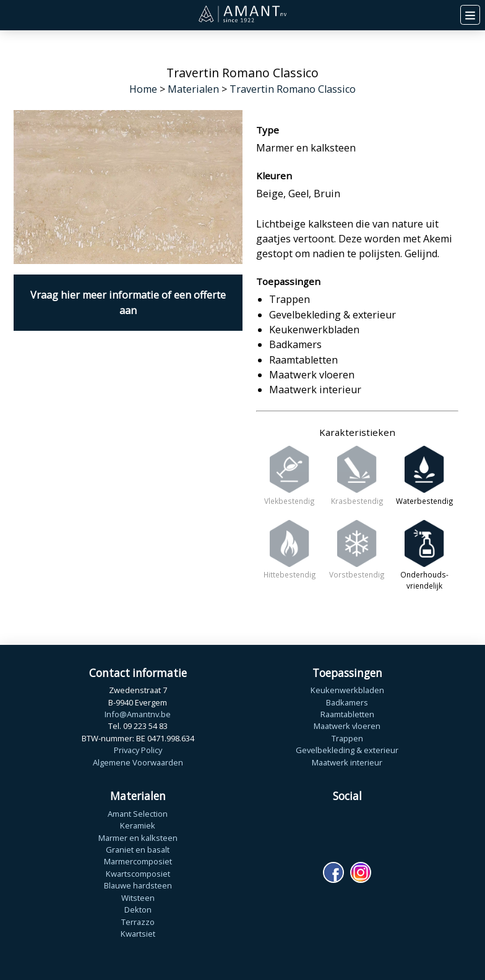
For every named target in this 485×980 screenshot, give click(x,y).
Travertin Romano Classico (293, 89)
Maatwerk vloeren (347, 726)
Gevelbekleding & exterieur (347, 750)
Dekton (138, 910)
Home (143, 89)
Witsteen (138, 898)
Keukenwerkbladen (347, 690)
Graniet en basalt (138, 850)
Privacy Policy (138, 750)
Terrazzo (138, 922)
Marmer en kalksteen (138, 838)
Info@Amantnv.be (138, 714)
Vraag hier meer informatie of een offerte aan (128, 302)
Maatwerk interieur (347, 762)
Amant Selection (138, 814)
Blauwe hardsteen (138, 885)
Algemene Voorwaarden (138, 762)
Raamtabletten (347, 714)
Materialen (193, 89)
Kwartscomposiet (138, 874)
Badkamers (347, 702)
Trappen (347, 738)
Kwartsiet (138, 934)
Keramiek (138, 825)
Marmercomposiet (138, 861)
